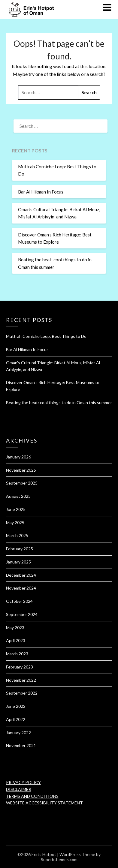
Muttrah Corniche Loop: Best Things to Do (46, 336)
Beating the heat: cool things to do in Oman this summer (59, 402)
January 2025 (18, 562)
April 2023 (16, 640)
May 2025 (15, 523)
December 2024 (21, 575)
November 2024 (21, 588)
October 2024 (19, 601)
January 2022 (18, 733)
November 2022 (21, 680)
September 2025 (22, 483)
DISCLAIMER (19, 789)
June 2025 (16, 509)
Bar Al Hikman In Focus (41, 192)
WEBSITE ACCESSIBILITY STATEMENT (44, 803)
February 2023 (20, 667)
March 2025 (17, 535)
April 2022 (16, 719)
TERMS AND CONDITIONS (32, 796)
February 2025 (20, 549)
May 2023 (15, 628)
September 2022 (22, 693)
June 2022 (16, 706)
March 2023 (17, 654)
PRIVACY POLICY (23, 782)
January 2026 (18, 457)
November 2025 (21, 470)
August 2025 (18, 496)
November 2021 (21, 745)
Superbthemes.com (59, 859)
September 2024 (22, 614)
